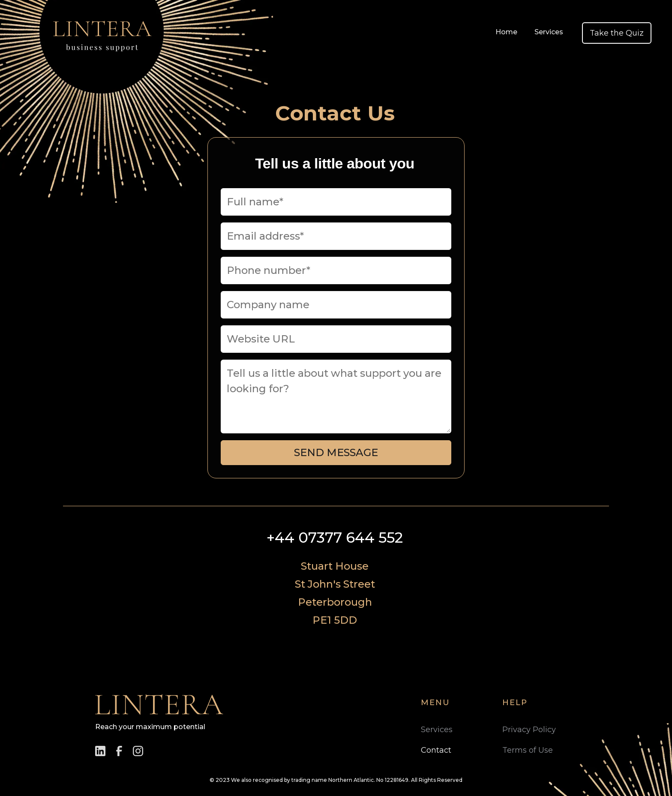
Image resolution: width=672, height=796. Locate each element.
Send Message (336, 452)
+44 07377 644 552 (335, 538)
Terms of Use (528, 750)
